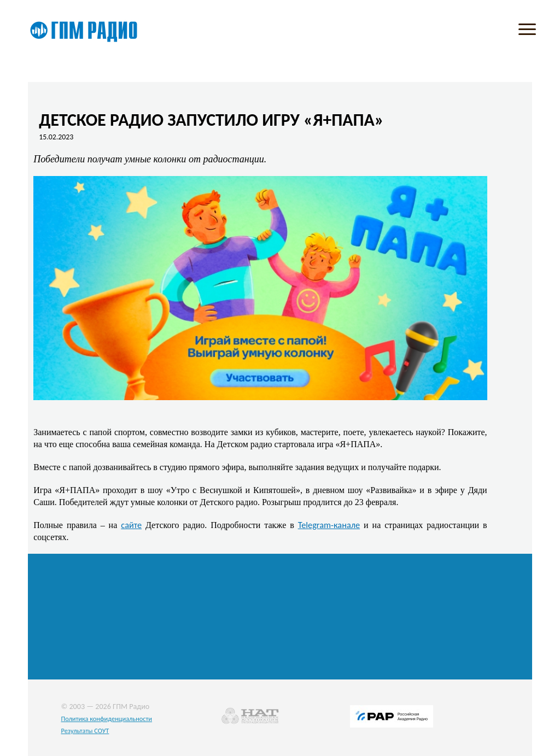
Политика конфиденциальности (106, 719)
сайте (131, 525)
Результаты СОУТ (85, 731)
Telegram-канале (329, 525)
